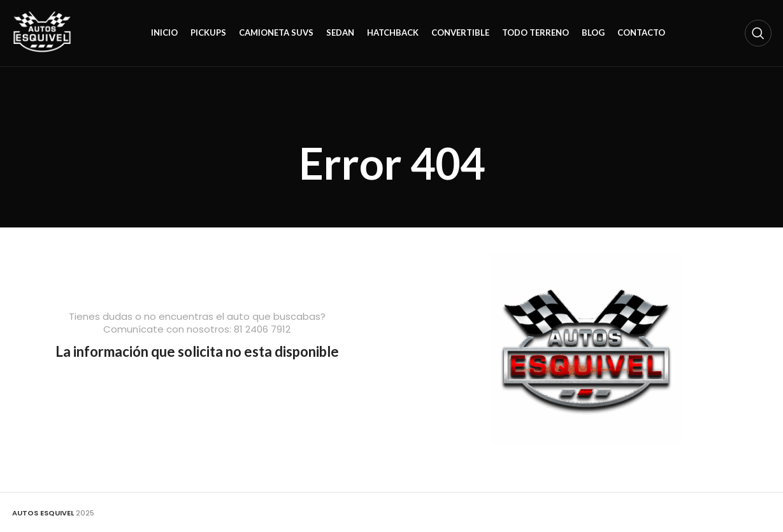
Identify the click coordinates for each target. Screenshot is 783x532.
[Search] (758, 33)
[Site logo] (42, 32)
